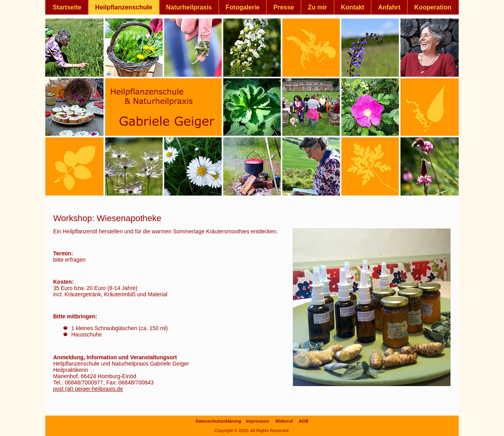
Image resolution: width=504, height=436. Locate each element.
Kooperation (433, 7)
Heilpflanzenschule (124, 7)
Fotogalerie (243, 7)
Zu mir (318, 7)
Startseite (67, 7)
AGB (304, 421)
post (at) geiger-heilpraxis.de (88, 389)
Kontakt (353, 7)
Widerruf (284, 421)
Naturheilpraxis (189, 7)
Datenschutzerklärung (219, 421)
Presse (284, 7)
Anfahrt (389, 7)
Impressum (258, 421)
